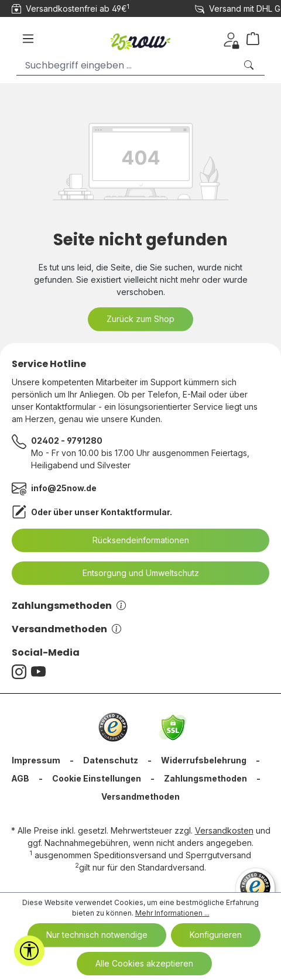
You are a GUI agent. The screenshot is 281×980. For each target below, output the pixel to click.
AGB (20, 778)
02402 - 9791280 (67, 441)
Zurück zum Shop (140, 319)
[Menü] (28, 39)
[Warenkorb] (258, 39)
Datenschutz (111, 760)
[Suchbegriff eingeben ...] (126, 65)
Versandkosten (224, 830)
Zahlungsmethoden (69, 606)
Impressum (36, 760)
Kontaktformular (135, 512)
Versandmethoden (66, 629)
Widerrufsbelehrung (204, 760)
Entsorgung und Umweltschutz (133, 573)
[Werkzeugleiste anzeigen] (29, 951)
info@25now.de (64, 488)
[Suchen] (250, 65)
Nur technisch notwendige (97, 935)
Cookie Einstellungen (97, 778)
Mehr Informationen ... (172, 913)
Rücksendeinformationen (133, 540)
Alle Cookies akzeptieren (144, 963)
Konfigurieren (216, 935)
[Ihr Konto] (231, 39)
